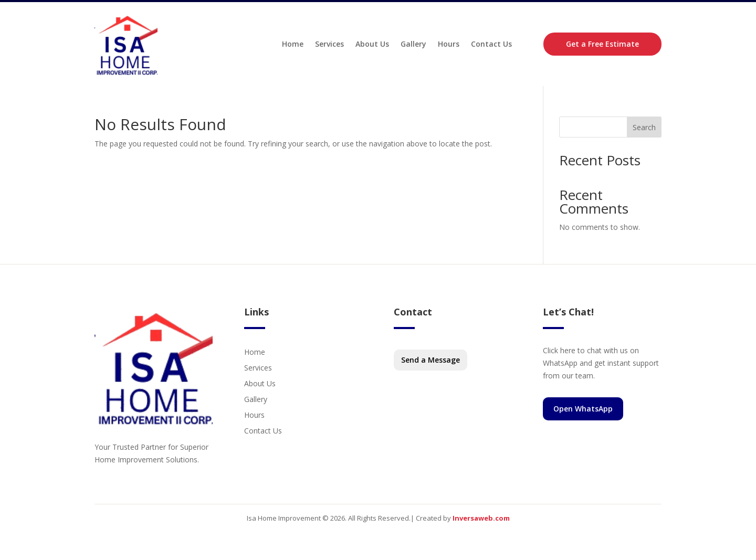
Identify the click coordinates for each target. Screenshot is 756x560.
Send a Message (430, 360)
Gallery (413, 44)
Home (293, 44)
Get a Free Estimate (602, 44)
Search (644, 127)
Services (329, 44)
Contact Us (491, 44)
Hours (449, 44)
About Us (372, 44)
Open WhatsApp (583, 409)
